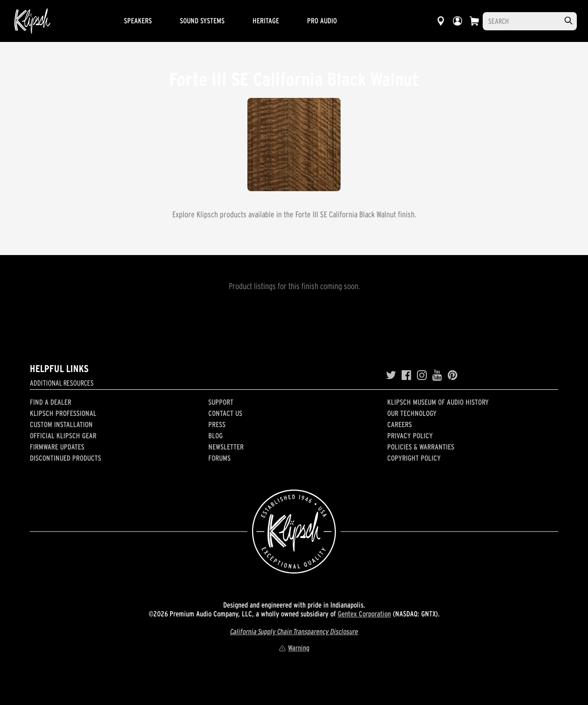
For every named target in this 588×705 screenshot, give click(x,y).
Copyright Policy (414, 458)
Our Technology (412, 413)
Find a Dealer (51, 402)
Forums (219, 458)
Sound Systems (202, 21)
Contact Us (225, 413)
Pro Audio (322, 21)
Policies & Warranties (421, 447)
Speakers (138, 21)
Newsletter (226, 447)
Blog (215, 435)
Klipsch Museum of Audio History (438, 402)
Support (221, 402)
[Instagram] (422, 375)
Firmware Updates (57, 447)
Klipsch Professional (63, 413)
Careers (400, 424)
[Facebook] (407, 375)
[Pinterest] (453, 375)
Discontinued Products (65, 458)
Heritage (266, 21)
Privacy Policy (410, 435)
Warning (294, 648)
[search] (568, 21)
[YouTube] (437, 375)
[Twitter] (391, 375)
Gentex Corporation (364, 614)
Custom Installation (61, 424)
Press (217, 424)
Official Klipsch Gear (63, 435)
